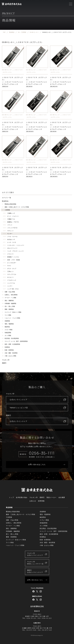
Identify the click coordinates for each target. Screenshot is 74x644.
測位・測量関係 (8, 301)
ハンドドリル (9, 283)
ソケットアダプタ (10, 228)
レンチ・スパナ (10, 242)
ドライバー (8, 254)
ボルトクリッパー (10, 248)
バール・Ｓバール (10, 237)
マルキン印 (6, 360)
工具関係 (6, 210)
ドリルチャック (10, 280)
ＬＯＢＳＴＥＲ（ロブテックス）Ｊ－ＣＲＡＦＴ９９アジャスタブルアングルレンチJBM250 (12, 172)
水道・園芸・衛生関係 (10, 353)
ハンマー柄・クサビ (11, 289)
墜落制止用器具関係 (9, 204)
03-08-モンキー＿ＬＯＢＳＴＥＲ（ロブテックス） (12, 71)
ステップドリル (10, 274)
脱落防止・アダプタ (11, 222)
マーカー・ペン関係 (9, 298)
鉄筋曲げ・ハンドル (11, 257)
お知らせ (33, 501)
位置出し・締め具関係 (10, 295)
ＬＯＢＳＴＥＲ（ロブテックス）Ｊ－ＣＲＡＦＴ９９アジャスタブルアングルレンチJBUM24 (37, 172)
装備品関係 (7, 333)
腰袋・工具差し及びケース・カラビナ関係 (15, 207)
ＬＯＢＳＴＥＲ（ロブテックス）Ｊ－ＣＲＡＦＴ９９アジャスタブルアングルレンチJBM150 (12, 127)
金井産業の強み (22, 497)
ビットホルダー (10, 263)
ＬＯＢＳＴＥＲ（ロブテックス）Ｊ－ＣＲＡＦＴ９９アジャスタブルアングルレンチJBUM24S (61, 82)
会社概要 (62, 497)
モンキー (8, 234)
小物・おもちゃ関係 (9, 356)
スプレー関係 (7, 330)
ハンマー (8, 286)
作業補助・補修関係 (9, 303)
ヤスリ (7, 266)
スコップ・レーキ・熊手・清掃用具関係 (15, 341)
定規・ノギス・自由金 (11, 260)
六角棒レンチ (9, 213)
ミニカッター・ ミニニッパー (14, 245)
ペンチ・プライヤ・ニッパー (13, 251)
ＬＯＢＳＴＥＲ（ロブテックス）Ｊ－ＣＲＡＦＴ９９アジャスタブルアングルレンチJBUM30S (37, 127)
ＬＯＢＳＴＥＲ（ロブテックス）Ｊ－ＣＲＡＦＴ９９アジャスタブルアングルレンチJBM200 (12, 82)
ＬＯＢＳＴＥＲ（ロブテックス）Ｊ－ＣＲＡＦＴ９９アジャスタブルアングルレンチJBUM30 (37, 82)
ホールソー (8, 277)
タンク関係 (7, 336)
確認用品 (6, 327)
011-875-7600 (31, 630)
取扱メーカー (52, 497)
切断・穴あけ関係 (8, 292)
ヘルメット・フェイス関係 (11, 318)
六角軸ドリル (9, 219)
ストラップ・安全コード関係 (12, 312)
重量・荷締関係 (8, 309)
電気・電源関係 (8, 324)
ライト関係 (7, 315)
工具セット (8, 271)
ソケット (8, 225)
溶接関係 (6, 321)
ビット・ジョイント (11, 216)
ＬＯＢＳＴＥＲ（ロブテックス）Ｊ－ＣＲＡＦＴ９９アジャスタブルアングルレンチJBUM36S (61, 172)
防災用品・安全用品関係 (10, 338)
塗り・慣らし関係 (8, 306)
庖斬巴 (4, 363)
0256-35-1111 (42, 453)
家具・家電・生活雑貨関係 (11, 344)
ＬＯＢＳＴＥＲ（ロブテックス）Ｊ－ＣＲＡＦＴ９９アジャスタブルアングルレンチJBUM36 (61, 127)
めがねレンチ (9, 239)
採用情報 (41, 501)
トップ (12, 497)
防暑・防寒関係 (8, 350)
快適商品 (6, 347)
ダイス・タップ (10, 269)
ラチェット (8, 231)
